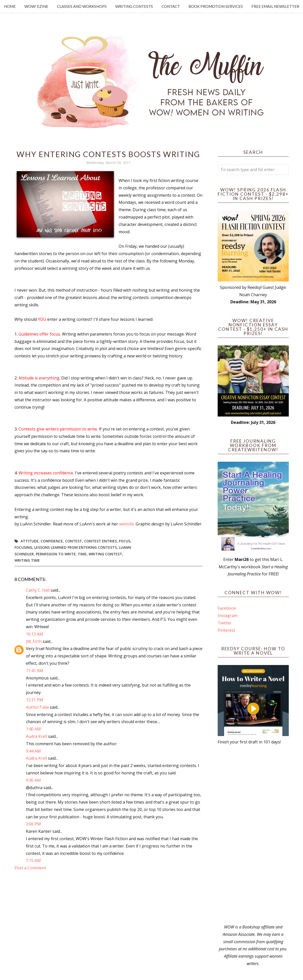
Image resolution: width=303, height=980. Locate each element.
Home (10, 6)
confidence (52, 541)
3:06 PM (33, 824)
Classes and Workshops (82, 6)
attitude (30, 541)
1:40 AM (33, 729)
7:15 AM (33, 860)
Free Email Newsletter (275, 6)
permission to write (56, 554)
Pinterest (226, 630)
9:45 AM (33, 780)
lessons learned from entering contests (76, 547)
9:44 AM (33, 751)
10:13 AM (35, 634)
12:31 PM (35, 700)
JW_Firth (34, 641)
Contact (171, 6)
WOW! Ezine (36, 6)
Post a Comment (30, 868)
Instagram (228, 616)
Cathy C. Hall (38, 590)
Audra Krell (36, 736)
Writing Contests (134, 6)
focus (125, 541)
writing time (27, 560)
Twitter (225, 623)
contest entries (100, 541)
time (82, 554)
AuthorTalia (37, 707)
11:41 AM (35, 671)
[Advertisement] (253, 835)
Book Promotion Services (216, 6)
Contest (74, 541)
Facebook (227, 608)
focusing (23, 547)
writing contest (105, 554)
